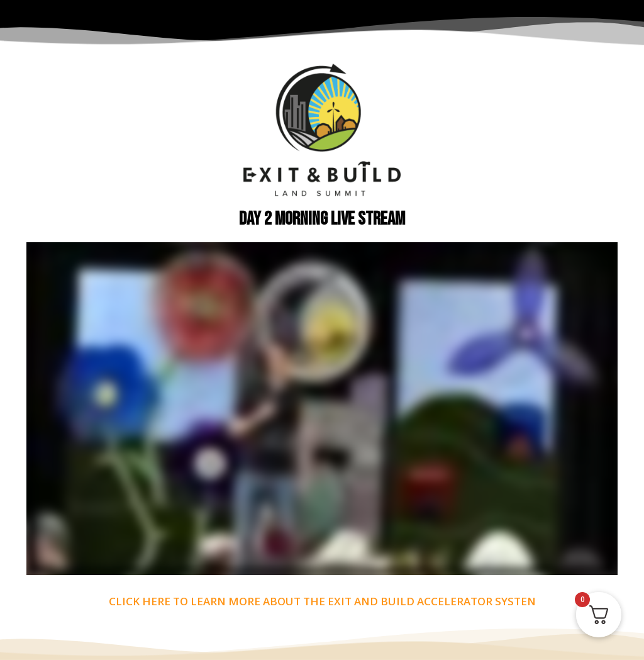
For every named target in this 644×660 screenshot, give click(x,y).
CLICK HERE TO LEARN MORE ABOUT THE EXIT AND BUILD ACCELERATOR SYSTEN (322, 601)
